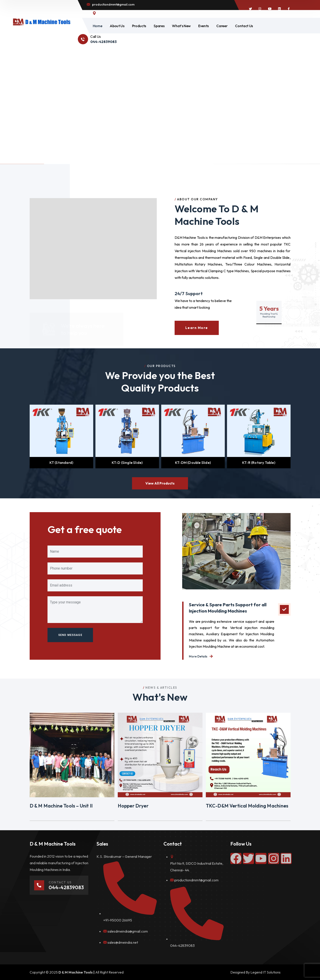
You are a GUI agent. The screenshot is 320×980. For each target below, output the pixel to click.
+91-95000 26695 (118, 920)
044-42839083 (182, 946)
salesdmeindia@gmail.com (128, 931)
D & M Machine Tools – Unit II (61, 806)
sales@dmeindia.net (123, 942)
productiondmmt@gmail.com (196, 880)
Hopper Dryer (133, 806)
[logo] (41, 22)
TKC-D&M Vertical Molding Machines (247, 806)
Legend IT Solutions (265, 972)
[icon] (250, 9)
